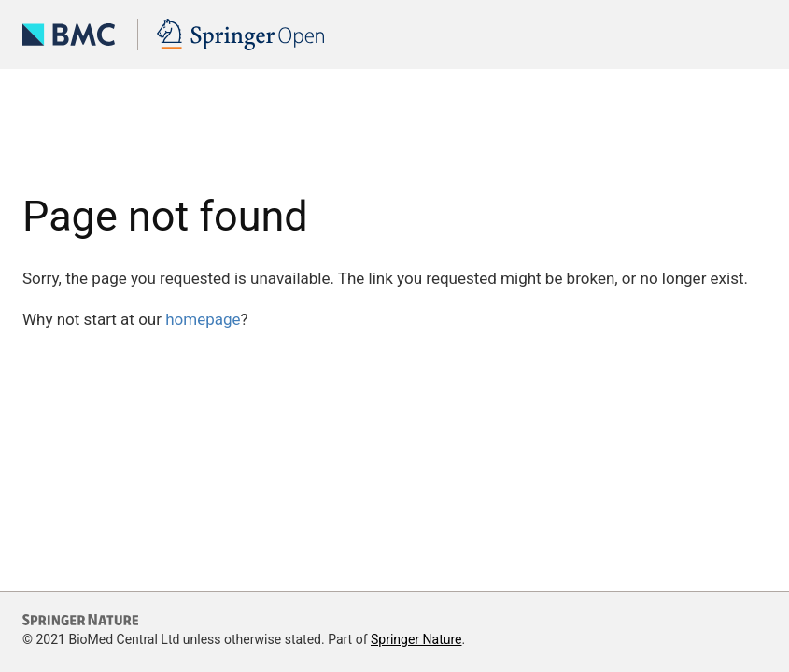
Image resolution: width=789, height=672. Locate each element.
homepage (203, 319)
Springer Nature (416, 639)
